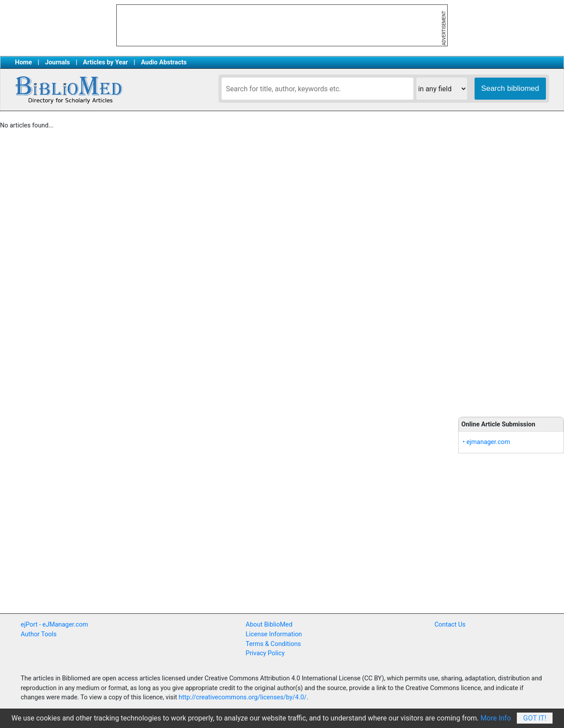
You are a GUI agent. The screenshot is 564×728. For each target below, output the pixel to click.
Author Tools (39, 634)
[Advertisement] (511, 265)
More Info (496, 718)
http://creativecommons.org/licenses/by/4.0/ (243, 697)
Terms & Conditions (273, 644)
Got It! (535, 718)
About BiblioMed (269, 625)
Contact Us (450, 625)
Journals (57, 62)
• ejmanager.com (486, 442)
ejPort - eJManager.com (54, 625)
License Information (274, 634)
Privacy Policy (265, 653)
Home (24, 62)
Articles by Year (105, 62)
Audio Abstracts (164, 62)
